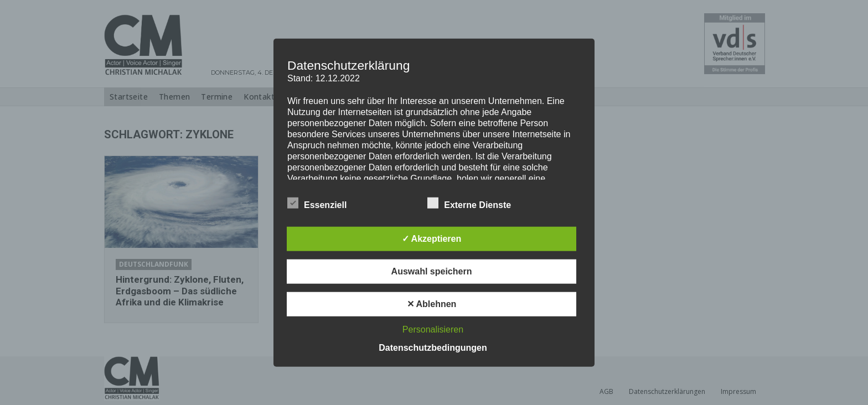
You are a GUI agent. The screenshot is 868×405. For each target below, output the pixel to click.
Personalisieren (433, 329)
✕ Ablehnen (432, 303)
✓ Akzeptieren (432, 238)
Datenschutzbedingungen (433, 347)
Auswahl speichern (432, 271)
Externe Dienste (469, 202)
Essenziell (317, 202)
